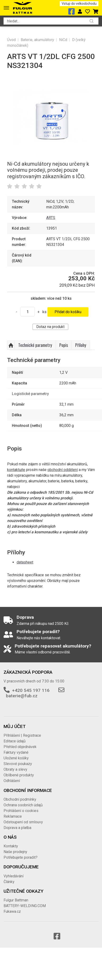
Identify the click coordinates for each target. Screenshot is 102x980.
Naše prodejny (15, 852)
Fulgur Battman (16, 900)
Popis (64, 345)
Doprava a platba (17, 828)
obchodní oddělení (63, 470)
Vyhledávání (14, 876)
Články (9, 882)
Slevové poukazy (18, 764)
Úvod (11, 40)
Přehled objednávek (20, 747)
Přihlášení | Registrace (22, 735)
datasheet (25, 562)
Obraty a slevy (15, 769)
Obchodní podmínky (20, 799)
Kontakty (11, 846)
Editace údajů (15, 741)
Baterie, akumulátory (37, 40)
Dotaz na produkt (50, 327)
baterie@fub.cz (22, 696)
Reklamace (13, 816)
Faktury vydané (16, 752)
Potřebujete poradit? (21, 857)
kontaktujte (16, 470)
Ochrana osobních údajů (23, 805)
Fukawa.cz (12, 911)
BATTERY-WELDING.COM (25, 906)
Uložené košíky (16, 758)
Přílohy (81, 345)
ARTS (51, 218)
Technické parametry (35, 345)
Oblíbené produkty (19, 775)
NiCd (63, 40)
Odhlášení (12, 781)
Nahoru (11, 345)
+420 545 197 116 (31, 690)
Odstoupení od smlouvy (23, 822)
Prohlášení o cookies (21, 811)
